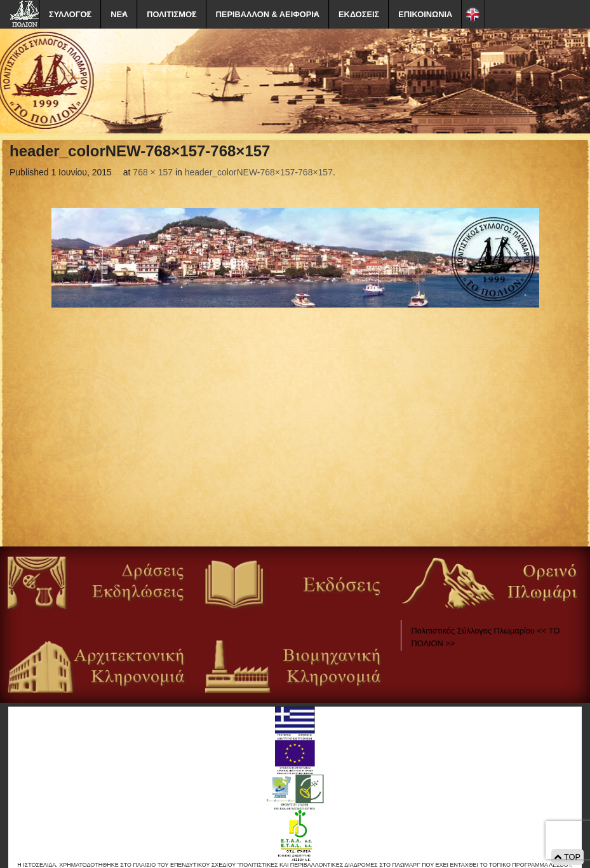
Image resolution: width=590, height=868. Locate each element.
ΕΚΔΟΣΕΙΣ (359, 14)
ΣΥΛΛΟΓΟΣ (70, 14)
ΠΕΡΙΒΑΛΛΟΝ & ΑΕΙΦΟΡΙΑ (268, 14)
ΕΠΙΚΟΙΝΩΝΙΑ (425, 14)
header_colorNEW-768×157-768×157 (259, 172)
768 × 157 (153, 172)
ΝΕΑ (119, 14)
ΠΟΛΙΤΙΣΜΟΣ (171, 14)
